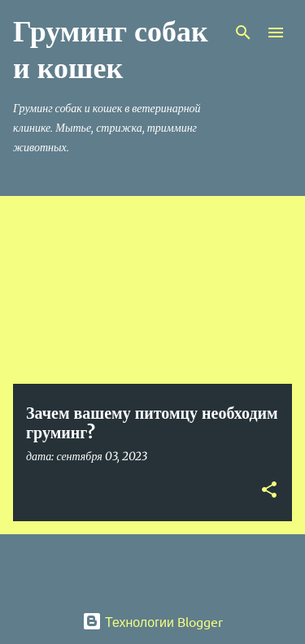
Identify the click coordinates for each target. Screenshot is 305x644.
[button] (269, 491)
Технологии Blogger (152, 621)
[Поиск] (243, 33)
